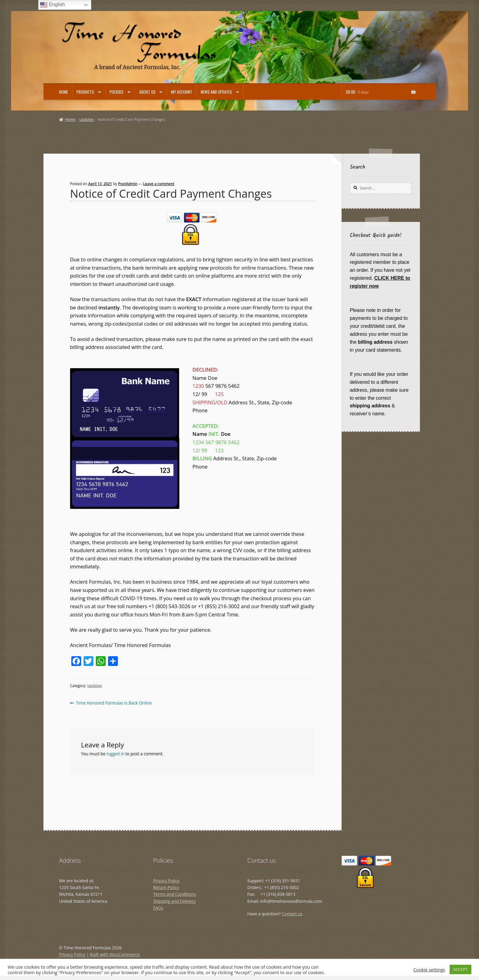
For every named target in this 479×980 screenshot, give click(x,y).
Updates (86, 120)
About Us (147, 92)
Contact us (292, 914)
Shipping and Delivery (175, 901)
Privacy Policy (167, 881)
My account (182, 92)
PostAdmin (128, 184)
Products (85, 92)
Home (64, 92)
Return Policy (166, 887)
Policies (116, 92)
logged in (115, 754)
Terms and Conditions (175, 894)
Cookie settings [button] (429, 970)
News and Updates (216, 92)
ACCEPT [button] (460, 969)
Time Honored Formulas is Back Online (114, 703)
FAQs (158, 908)
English (52, 5)
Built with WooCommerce (115, 954)
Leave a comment (159, 184)
